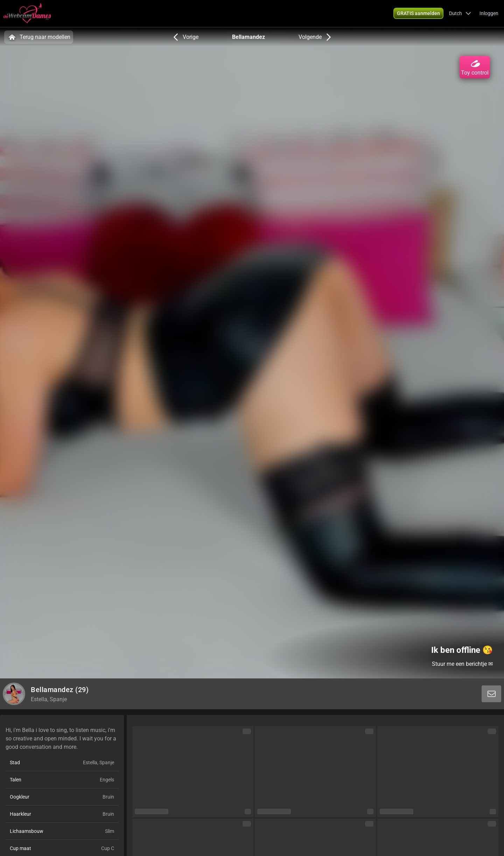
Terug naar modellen (39, 37)
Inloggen (489, 14)
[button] (460, 14)
